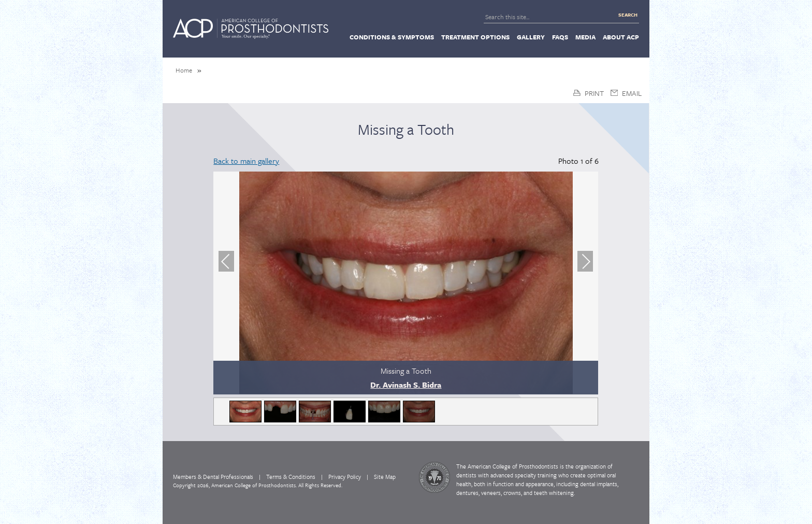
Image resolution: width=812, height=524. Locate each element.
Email (632, 93)
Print (594, 93)
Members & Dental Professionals (213, 477)
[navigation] (406, 36)
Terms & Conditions (291, 477)
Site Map (385, 477)
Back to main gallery (246, 161)
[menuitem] (392, 37)
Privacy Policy (345, 477)
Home (184, 70)
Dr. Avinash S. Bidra (406, 385)
